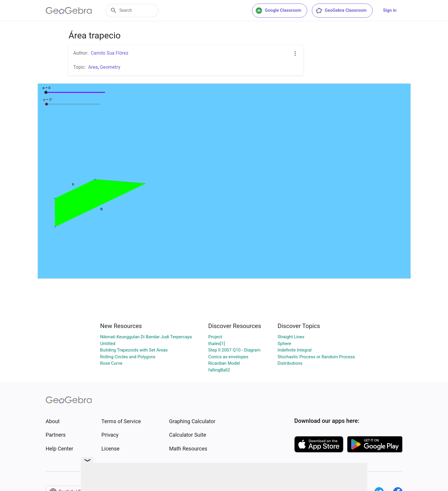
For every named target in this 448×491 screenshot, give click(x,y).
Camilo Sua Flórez (110, 53)
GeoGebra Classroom (341, 11)
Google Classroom (278, 11)
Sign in (390, 10)
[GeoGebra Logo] (69, 11)
